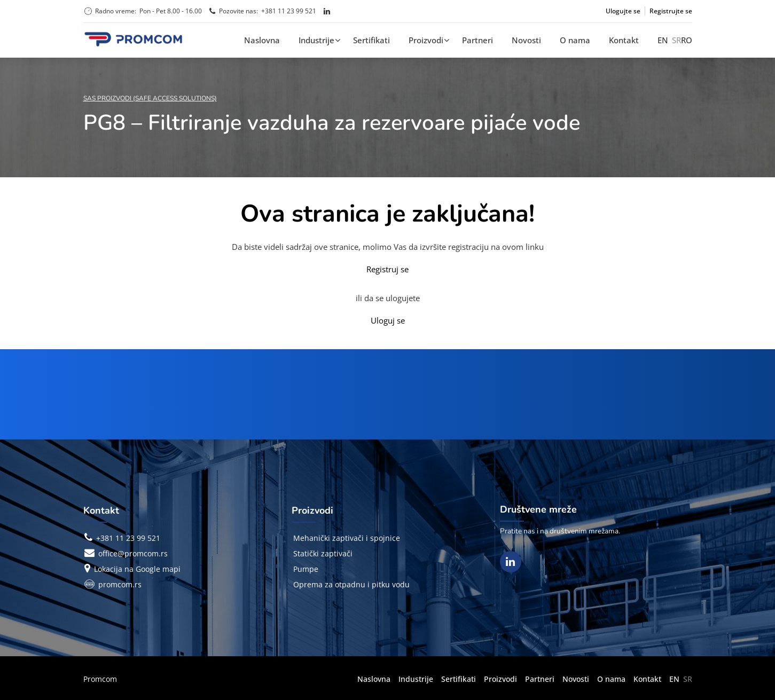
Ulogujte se (623, 11)
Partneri (477, 40)
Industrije (316, 40)
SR (676, 40)
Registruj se (387, 269)
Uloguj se (388, 320)
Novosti (526, 40)
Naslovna (262, 40)
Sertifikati (371, 40)
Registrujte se (671, 11)
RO (687, 40)
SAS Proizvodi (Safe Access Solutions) (150, 98)
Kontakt (624, 40)
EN (663, 40)
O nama (575, 40)
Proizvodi (426, 40)
